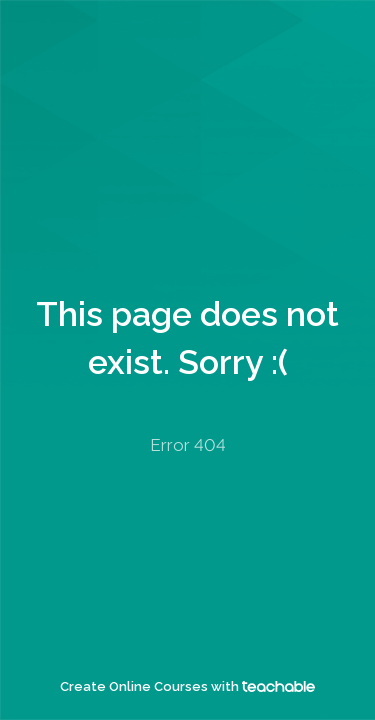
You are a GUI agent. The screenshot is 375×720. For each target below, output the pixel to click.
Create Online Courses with (187, 686)
